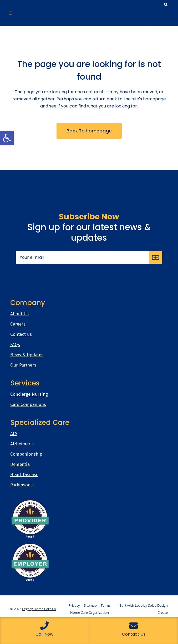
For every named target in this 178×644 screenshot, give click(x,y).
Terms (106, 605)
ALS (14, 434)
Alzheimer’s (22, 444)
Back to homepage (89, 131)
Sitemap (90, 605)
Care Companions (28, 405)
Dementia (20, 465)
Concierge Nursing (29, 394)
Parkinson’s (22, 485)
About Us (19, 314)
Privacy (74, 605)
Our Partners (23, 365)
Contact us (21, 334)
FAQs (15, 345)
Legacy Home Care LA (39, 609)
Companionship (26, 454)
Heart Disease (24, 475)
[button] (7, 138)
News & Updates (27, 355)
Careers (18, 324)
